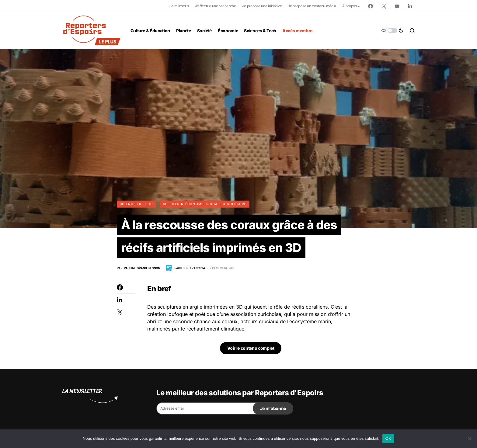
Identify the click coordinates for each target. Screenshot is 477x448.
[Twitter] (384, 6)
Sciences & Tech (136, 204)
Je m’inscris (179, 6)
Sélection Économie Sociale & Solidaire (205, 204)
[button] (392, 30)
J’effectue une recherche (216, 6)
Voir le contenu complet (251, 349)
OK (388, 438)
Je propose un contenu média (312, 6)
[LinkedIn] (410, 6)
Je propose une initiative (262, 6)
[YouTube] (397, 6)
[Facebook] (371, 6)
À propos (350, 6)
